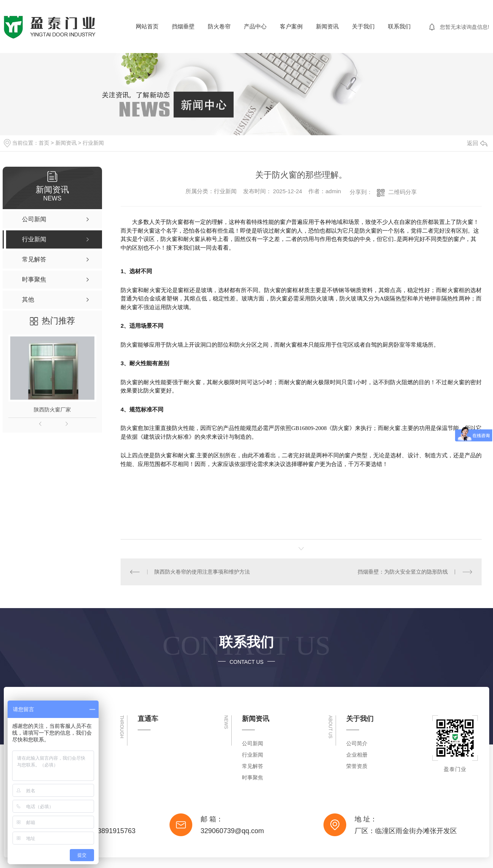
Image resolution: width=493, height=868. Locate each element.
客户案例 (291, 26)
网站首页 (147, 26)
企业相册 (357, 755)
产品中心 (255, 26)
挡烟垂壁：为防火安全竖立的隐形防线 (403, 572)
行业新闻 (93, 143)
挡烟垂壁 (183, 26)
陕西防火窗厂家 (52, 410)
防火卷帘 (219, 26)
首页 (44, 143)
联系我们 (399, 26)
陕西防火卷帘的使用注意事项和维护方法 (202, 572)
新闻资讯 (327, 26)
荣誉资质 (357, 766)
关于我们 (363, 26)
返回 (477, 143)
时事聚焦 (253, 777)
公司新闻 (253, 743)
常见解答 (253, 766)
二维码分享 (403, 192)
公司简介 (357, 743)
